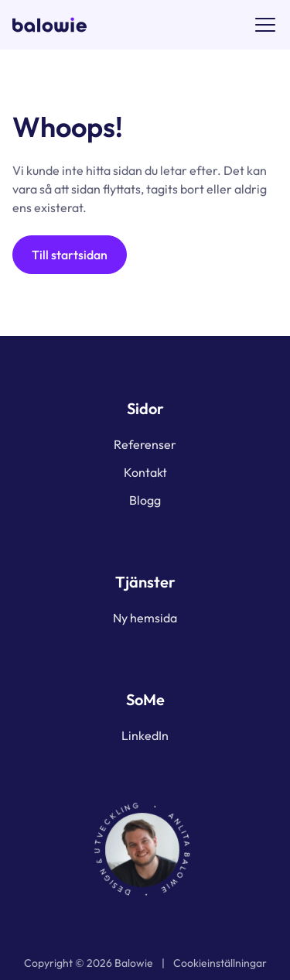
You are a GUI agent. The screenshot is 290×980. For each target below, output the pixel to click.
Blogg (145, 500)
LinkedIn (145, 735)
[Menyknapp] (265, 25)
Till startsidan (70, 255)
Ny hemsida (145, 618)
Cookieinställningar (220, 963)
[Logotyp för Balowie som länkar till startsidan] (49, 25)
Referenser (145, 444)
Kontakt (145, 472)
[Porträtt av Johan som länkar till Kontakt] (145, 850)
